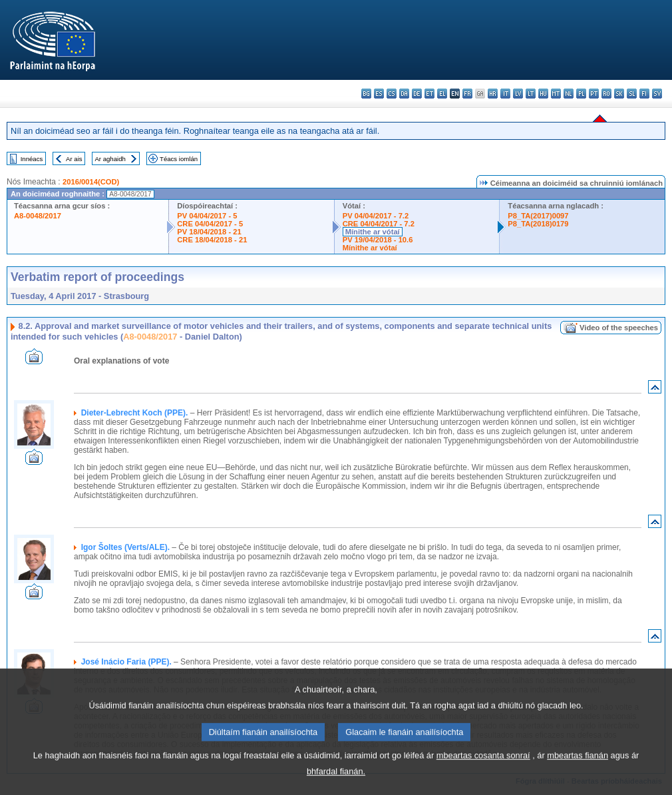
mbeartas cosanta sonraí (483, 773)
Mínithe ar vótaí (373, 232)
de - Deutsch (417, 94)
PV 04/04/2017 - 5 (207, 216)
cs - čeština (392, 94)
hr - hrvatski (493, 94)
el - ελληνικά (442, 94)
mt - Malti (556, 94)
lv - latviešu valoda (518, 94)
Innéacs (32, 159)
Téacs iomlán (179, 159)
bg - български (366, 94)
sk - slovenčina (619, 94)
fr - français (467, 94)
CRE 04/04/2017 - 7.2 (379, 224)
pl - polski (581, 94)
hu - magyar (543, 94)
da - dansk (404, 94)
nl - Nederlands (569, 94)
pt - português (594, 94)
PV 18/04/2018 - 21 (209, 232)
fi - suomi (644, 94)
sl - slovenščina (632, 94)
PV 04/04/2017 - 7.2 (376, 216)
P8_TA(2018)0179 (538, 224)
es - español (379, 94)
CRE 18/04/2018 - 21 (212, 240)
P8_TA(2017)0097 (538, 216)
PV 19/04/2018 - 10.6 (378, 240)
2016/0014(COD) (91, 182)
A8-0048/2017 (38, 216)
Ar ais (74, 159)
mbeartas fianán (578, 773)
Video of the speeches (619, 328)
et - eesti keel (429, 94)
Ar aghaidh (110, 159)
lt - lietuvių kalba (531, 94)
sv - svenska (657, 94)
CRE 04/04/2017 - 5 (210, 224)
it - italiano (505, 94)
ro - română (606, 94)
